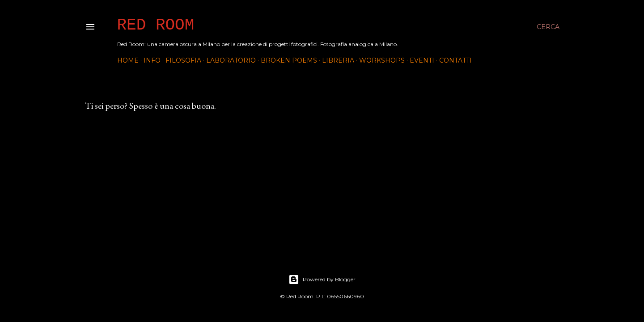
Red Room (156, 25)
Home (128, 60)
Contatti (455, 60)
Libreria (338, 60)
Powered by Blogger (322, 280)
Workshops (382, 60)
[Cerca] (548, 27)
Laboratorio (231, 60)
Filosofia (183, 60)
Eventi (422, 60)
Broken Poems (289, 60)
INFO (152, 60)
